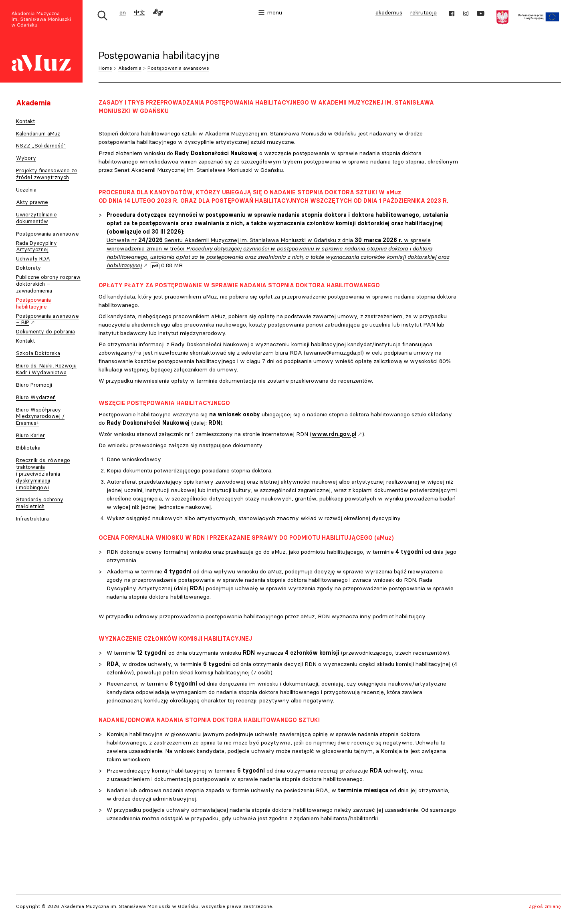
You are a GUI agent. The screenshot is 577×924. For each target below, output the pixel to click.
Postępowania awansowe (178, 68)
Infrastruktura (32, 518)
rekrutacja (424, 12)
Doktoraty (28, 268)
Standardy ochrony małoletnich (40, 503)
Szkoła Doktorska (38, 353)
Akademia (130, 68)
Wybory (26, 158)
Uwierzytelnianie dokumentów (36, 218)
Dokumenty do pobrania (45, 331)
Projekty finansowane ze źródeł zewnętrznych (47, 174)
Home (105, 68)
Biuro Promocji (34, 385)
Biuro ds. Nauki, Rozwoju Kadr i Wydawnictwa (46, 369)
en (123, 12)
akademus (390, 13)
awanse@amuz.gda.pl (334, 353)
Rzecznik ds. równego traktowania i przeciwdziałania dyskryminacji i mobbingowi (43, 474)
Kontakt (25, 121)
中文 (139, 12)
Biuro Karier (30, 435)
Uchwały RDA (33, 258)
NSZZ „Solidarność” (41, 145)
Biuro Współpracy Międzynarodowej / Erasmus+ (40, 416)
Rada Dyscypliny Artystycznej (36, 246)
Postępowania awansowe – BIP (47, 320)
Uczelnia (26, 190)
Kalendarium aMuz (38, 133)
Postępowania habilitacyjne (33, 303)
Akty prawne (32, 202)
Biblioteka (28, 448)
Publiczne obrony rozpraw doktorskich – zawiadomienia (48, 284)
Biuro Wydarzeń (36, 397)
